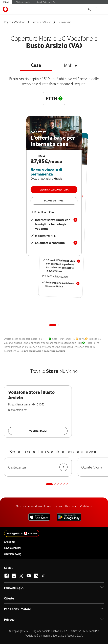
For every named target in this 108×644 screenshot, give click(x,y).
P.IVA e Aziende (23, 2)
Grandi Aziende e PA (46, 2)
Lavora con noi (12, 548)
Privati (6, 2)
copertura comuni (54, 351)
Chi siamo (10, 542)
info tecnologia (32, 351)
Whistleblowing (13, 554)
